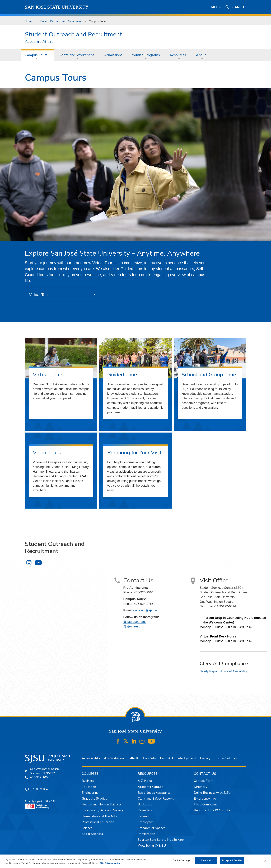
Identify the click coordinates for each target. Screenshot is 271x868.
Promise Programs (145, 55)
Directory (201, 787)
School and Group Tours (210, 375)
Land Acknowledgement (178, 758)
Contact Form (204, 781)
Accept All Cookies (232, 860)
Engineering (90, 793)
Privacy (205, 758)
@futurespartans (135, 622)
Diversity (149, 758)
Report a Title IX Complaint (214, 810)
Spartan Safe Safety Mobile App (161, 840)
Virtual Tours (48, 375)
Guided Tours (123, 375)
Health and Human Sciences (102, 804)
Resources (178, 55)
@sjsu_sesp (132, 626)
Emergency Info (205, 799)
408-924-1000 (40, 777)
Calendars (145, 810)
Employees (146, 822)
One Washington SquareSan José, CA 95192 (45, 771)
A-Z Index (145, 781)
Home (29, 21)
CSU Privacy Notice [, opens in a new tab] (110, 863)
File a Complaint (205, 804)
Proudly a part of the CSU (41, 804)
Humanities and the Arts (99, 816)
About (201, 55)
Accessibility (91, 758)
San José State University (57, 7)
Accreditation (114, 758)
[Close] (265, 861)
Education (89, 787)
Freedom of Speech (152, 828)
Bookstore (145, 804)
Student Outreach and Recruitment (61, 21)
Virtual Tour (39, 295)
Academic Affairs (39, 42)
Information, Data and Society (103, 810)
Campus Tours (98, 21)
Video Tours (47, 453)
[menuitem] (37, 55)
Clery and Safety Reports (156, 799)
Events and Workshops (76, 55)
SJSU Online (40, 789)
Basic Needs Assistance (154, 793)
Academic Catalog (151, 787)
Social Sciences (92, 834)
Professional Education (98, 822)
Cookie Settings (226, 758)
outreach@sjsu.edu (147, 610)
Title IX (133, 758)
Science (87, 828)
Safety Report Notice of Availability (223, 671)
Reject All (206, 860)
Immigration (146, 834)
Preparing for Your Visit (134, 453)
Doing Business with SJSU (212, 793)
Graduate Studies (94, 799)
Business (88, 781)
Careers (143, 816)
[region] (135, 861)
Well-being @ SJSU (152, 846)
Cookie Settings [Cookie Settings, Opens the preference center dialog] (181, 860)
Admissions (113, 55)
